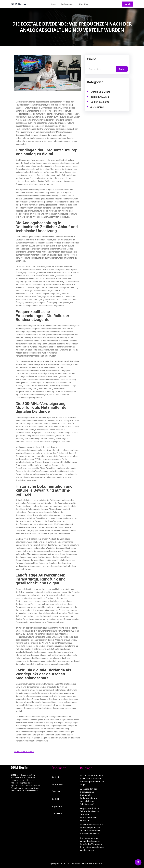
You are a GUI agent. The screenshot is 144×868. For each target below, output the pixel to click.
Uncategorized (97, 106)
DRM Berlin (18, 4)
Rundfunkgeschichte (100, 101)
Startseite (56, 777)
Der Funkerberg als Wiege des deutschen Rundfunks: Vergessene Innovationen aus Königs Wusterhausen (92, 844)
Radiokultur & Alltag (99, 97)
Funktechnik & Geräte (24, 752)
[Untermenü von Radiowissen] (75, 4)
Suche (121, 69)
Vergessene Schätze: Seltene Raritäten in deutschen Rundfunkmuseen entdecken (90, 814)
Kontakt (127, 4)
